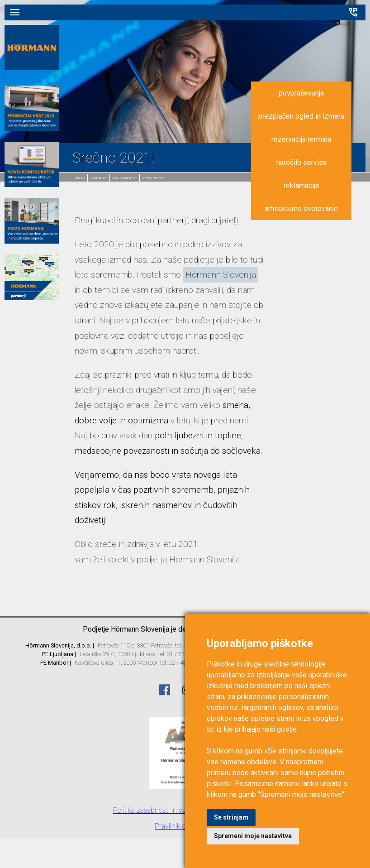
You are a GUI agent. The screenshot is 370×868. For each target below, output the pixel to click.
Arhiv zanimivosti (125, 178)
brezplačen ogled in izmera (301, 116)
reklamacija (301, 185)
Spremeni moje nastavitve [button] (253, 836)
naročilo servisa (301, 162)
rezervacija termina (301, 139)
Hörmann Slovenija (221, 275)
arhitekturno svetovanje (301, 209)
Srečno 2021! (153, 178)
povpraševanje (301, 93)
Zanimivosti (99, 178)
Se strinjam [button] (231, 817)
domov (80, 178)
